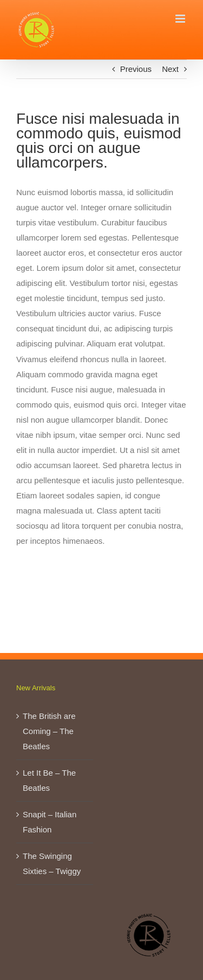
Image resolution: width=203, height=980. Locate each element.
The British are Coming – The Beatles (49, 731)
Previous (136, 69)
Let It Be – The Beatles (49, 780)
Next (170, 69)
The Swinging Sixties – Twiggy (52, 864)
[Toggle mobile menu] (181, 19)
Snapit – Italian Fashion (50, 822)
